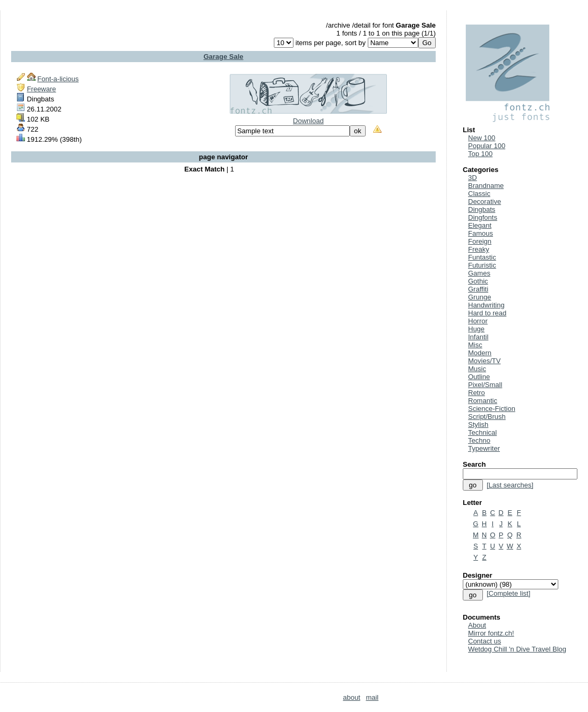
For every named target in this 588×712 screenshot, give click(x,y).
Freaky (479, 249)
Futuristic (482, 265)
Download (308, 121)
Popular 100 (487, 146)
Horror (478, 321)
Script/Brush (487, 417)
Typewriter (484, 448)
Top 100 (480, 154)
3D (473, 178)
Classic (479, 194)
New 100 (482, 138)
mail (372, 697)
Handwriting (486, 305)
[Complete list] (508, 593)
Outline (479, 377)
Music (477, 369)
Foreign (480, 241)
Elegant (480, 225)
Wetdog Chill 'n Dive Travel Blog (517, 649)
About (477, 625)
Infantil (478, 337)
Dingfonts (483, 217)
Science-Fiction (492, 409)
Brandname (486, 186)
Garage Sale (223, 57)
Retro (477, 393)
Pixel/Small (485, 385)
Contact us (485, 641)
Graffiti (478, 289)
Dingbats (482, 209)
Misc (475, 345)
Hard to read (487, 313)
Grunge (479, 297)
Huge (476, 329)
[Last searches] (510, 485)
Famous (481, 233)
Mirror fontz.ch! (491, 633)
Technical (482, 432)
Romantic (483, 401)
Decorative (485, 201)
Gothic (478, 281)
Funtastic (482, 257)
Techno (479, 440)
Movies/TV (484, 361)
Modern (480, 353)
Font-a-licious (58, 79)
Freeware (42, 89)
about (352, 697)
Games (479, 273)
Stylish (478, 424)
